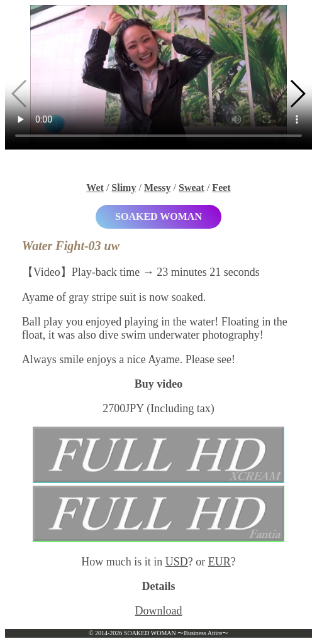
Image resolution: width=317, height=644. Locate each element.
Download (159, 611)
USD (177, 562)
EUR (220, 562)
